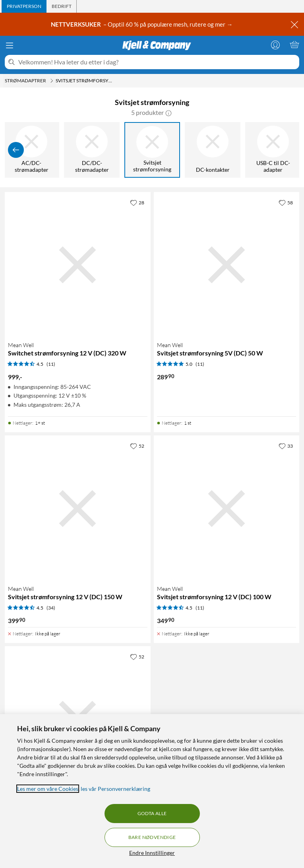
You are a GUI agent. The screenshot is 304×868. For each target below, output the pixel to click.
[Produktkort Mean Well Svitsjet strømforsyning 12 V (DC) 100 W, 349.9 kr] (227, 508)
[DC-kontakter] (213, 150)
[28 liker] (137, 202)
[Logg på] (275, 45)
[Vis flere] (288, 150)
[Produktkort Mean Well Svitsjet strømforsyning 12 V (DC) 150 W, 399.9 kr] (78, 508)
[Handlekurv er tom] (294, 45)
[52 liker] (137, 446)
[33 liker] (286, 446)
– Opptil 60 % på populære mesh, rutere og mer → (142, 24)
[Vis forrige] (16, 150)
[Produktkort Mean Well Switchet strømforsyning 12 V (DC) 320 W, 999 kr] (78, 265)
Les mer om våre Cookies (48, 789)
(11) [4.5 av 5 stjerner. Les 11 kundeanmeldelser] (51, 364)
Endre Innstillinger (152, 853)
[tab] (24, 6)
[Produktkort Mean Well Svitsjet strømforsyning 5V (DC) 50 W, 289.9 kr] (227, 265)
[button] (168, 113)
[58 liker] (286, 202)
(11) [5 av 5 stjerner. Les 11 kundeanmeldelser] (200, 364)
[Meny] (10, 45)
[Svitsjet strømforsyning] (153, 150)
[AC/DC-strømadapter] (32, 150)
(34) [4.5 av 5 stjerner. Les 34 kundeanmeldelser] (51, 608)
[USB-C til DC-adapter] (274, 150)
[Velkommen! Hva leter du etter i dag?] (157, 62)
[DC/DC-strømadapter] (93, 150)
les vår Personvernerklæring (115, 789)
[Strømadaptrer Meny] (52, 81)
